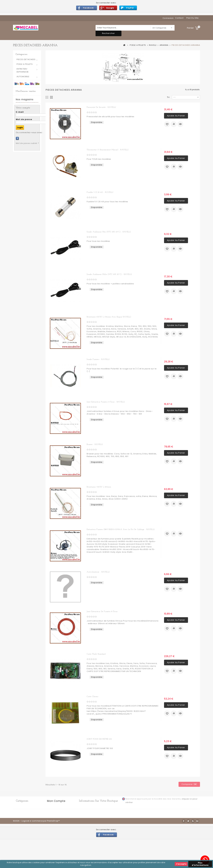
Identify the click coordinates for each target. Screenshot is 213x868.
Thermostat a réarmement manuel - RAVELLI (108, 150)
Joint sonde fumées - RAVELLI (34, 161)
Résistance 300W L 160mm (99, 487)
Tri (168, 97)
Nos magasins (25, 244)
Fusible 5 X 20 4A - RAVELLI (100, 192)
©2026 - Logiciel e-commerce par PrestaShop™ (36, 850)
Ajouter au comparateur (174, 124)
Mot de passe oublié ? (27, 319)
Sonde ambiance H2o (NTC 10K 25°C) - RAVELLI (109, 232)
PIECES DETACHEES (26, 59)
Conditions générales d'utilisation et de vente (129, 836)
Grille (47, 97)
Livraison (99, 836)
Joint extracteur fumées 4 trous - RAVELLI (106, 402)
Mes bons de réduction (59, 825)
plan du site (192, 18)
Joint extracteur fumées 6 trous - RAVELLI (34, 185)
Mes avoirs (53, 811)
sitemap (170, 836)
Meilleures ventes (26, 91)
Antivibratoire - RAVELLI (98, 572)
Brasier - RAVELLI (95, 444)
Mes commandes (56, 808)
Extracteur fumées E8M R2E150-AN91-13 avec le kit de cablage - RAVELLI (121, 529)
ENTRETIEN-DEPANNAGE (23, 70)
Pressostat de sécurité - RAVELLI (101, 107)
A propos (159, 836)
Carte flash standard (96, 654)
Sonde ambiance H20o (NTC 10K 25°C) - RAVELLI (109, 274)
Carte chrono (92, 697)
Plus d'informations (200, 864)
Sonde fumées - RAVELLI (98, 359)
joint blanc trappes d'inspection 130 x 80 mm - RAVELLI (34, 103)
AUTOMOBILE (23, 77)
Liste (52, 97)
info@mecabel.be (91, 824)
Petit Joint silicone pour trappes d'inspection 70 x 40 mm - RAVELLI (34, 215)
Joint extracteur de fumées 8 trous (102, 612)
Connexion (168, 18)
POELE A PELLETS (25, 64)
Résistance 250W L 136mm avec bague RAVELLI (109, 317)
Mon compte (56, 801)
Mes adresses (54, 815)
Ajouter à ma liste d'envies (167, 124)
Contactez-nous (84, 836)
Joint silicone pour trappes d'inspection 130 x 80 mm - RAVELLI (34, 133)
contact (179, 18)
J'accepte (181, 864)
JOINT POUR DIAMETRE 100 (99, 739)
